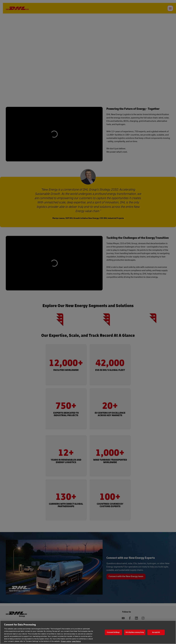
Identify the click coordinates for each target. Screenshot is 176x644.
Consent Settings (113, 632)
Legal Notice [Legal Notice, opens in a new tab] (76, 641)
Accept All (156, 632)
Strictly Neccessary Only (135, 632)
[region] (88, 632)
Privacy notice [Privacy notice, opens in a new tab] (66, 641)
